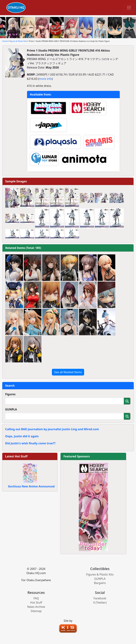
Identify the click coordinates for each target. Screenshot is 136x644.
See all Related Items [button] (68, 372)
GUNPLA (11, 409)
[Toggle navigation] (129, 8)
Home (5, 41)
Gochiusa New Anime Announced (31, 486)
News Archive (36, 607)
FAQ (36, 598)
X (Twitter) (100, 603)
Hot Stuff (36, 603)
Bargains (100, 583)
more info (45, 79)
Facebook (100, 598)
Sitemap (36, 611)
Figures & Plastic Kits (18, 41)
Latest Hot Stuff (16, 456)
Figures (10, 394)
